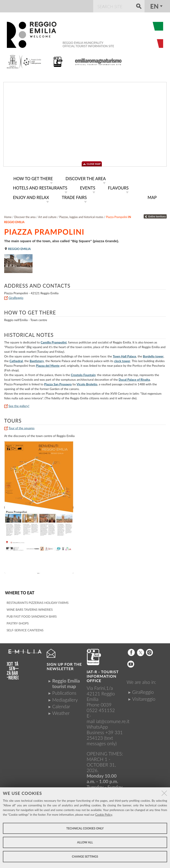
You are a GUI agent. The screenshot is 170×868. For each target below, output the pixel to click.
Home (8, 216)
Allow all (85, 842)
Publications (64, 691)
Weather (61, 711)
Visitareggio (144, 697)
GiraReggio (16, 296)
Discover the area (25, 216)
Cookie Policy (104, 815)
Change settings (85, 856)
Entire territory (155, 215)
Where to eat (19, 591)
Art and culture (47, 216)
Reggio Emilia (17, 247)
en (155, 6)
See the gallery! (19, 405)
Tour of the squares (21, 427)
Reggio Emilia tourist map (66, 682)
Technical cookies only (85, 828)
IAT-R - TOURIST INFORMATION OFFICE (103, 674)
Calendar (61, 705)
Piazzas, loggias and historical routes (81, 216)
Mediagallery (65, 698)
